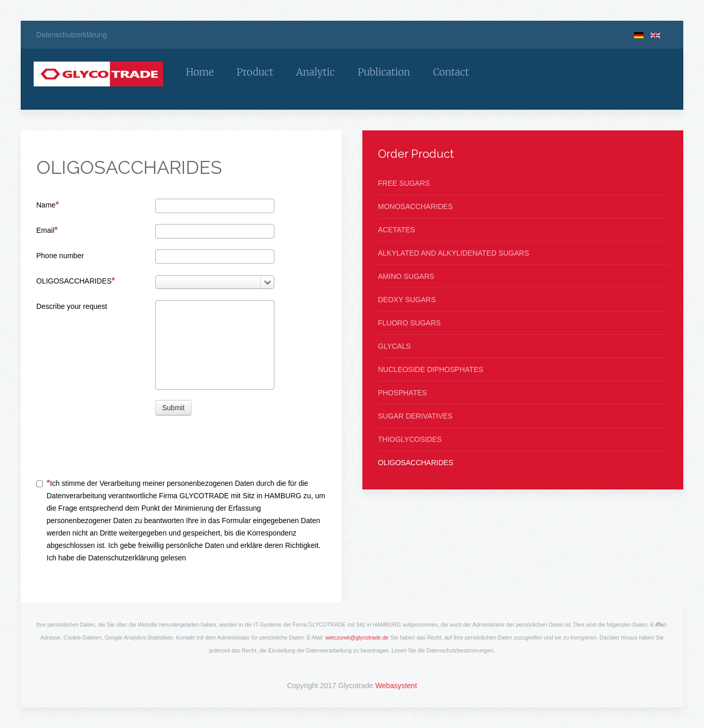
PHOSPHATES (402, 393)
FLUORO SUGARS (409, 323)
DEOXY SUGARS (407, 300)
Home (200, 72)
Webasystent (396, 686)
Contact (451, 72)
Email (47, 230)
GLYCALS (394, 346)
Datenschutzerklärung (71, 35)
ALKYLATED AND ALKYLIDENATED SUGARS (453, 253)
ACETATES (397, 230)
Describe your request (72, 306)
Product (255, 72)
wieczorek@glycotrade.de (357, 637)
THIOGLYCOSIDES (410, 439)
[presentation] (234, 446)
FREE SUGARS (404, 183)
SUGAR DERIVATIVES (415, 416)
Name (48, 205)
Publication (384, 72)
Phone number (60, 256)
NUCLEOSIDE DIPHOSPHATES (431, 369)
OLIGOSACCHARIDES (76, 281)
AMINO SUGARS (406, 276)
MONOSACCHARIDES (415, 206)
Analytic (316, 72)
